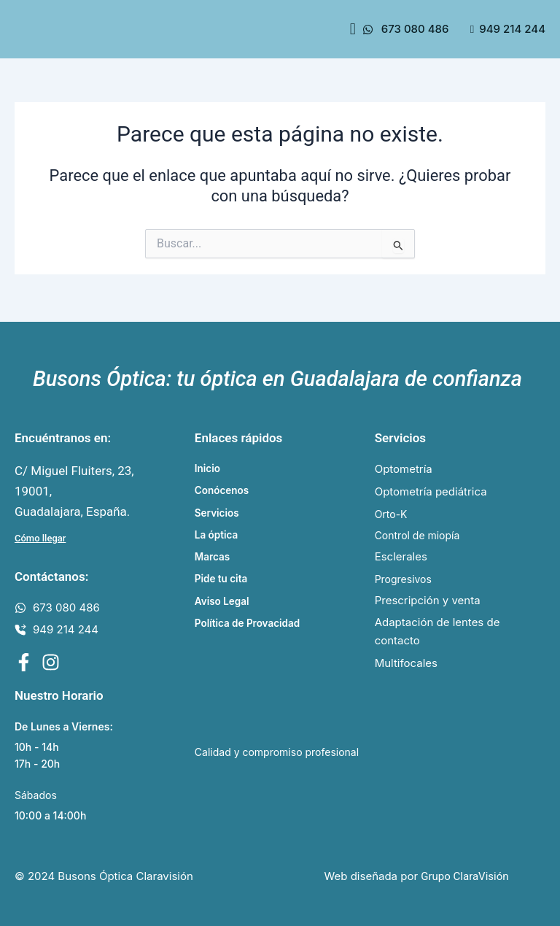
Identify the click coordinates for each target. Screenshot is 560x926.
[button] (353, 29)
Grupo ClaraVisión (464, 876)
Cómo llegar (40, 535)
